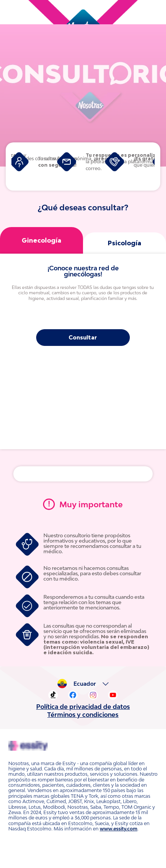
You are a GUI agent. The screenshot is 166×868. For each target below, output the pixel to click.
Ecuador (87, 675)
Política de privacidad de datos (83, 698)
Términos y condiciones (83, 705)
